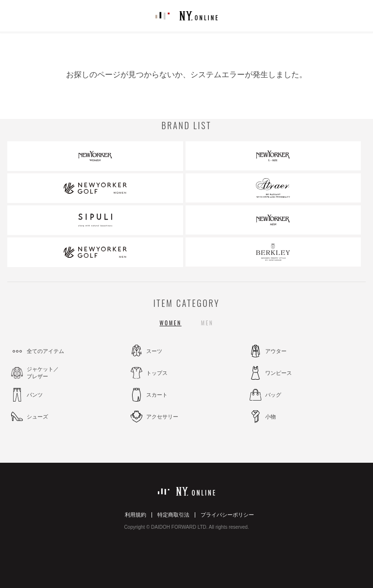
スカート (157, 395)
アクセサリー (162, 417)
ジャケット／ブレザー (43, 373)
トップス (157, 373)
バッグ (273, 395)
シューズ (37, 417)
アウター (276, 351)
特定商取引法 (173, 515)
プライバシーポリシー (227, 515)
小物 (271, 417)
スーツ (154, 351)
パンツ (35, 395)
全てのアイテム (45, 351)
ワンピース (279, 373)
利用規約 (136, 515)
